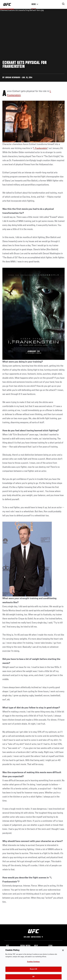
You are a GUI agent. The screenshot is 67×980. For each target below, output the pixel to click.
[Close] (63, 952)
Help (36, 946)
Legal (50, 946)
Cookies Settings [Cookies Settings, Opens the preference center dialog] (33, 963)
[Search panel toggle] (63, 4)
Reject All (33, 971)
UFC (7, 946)
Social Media (25, 946)
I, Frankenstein (40, 148)
